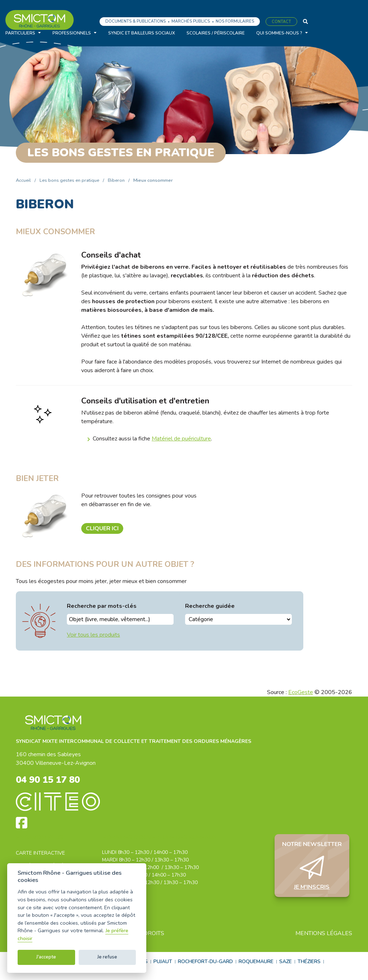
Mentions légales (324, 935)
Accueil (23, 180)
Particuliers (20, 33)
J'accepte (46, 957)
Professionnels (72, 33)
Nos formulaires (235, 21)
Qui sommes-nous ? (279, 33)
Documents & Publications (135, 21)
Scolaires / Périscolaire (216, 33)
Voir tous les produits (93, 635)
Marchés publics (191, 21)
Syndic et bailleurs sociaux (142, 33)
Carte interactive (40, 854)
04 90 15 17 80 (52, 781)
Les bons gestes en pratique (69, 180)
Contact (281, 22)
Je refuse (107, 957)
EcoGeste (301, 692)
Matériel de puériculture (181, 439)
